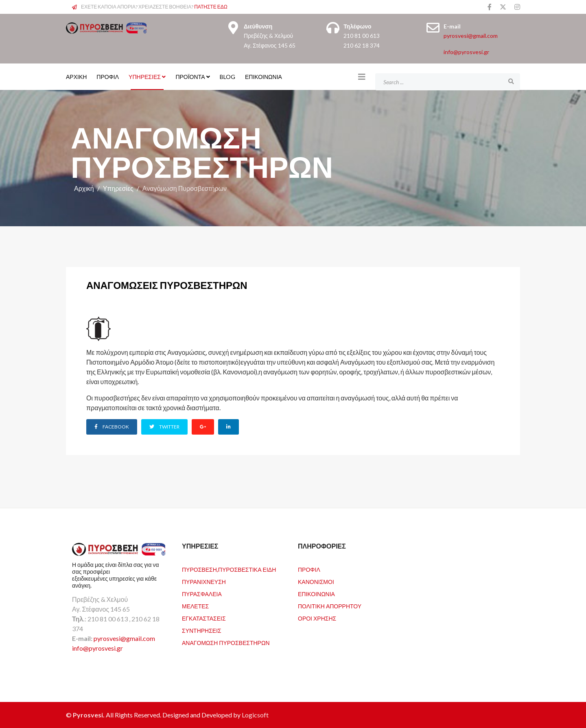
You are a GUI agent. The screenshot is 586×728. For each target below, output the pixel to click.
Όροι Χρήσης (317, 618)
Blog (227, 77)
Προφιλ (309, 570)
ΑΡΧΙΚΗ (76, 77)
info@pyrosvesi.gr (466, 52)
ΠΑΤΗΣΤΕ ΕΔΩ (211, 7)
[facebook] (490, 7)
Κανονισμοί (316, 582)
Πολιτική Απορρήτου (330, 606)
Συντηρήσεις (202, 631)
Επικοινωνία (263, 77)
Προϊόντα (190, 77)
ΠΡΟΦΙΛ (108, 77)
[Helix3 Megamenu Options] (362, 77)
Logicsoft (255, 715)
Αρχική (84, 188)
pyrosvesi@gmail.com (471, 36)
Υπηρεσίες (145, 77)
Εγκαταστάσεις (204, 618)
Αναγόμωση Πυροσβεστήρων (226, 643)
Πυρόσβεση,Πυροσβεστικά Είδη (229, 570)
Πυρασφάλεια (202, 594)
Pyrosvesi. (89, 715)
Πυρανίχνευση (204, 582)
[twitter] (503, 7)
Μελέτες (195, 606)
